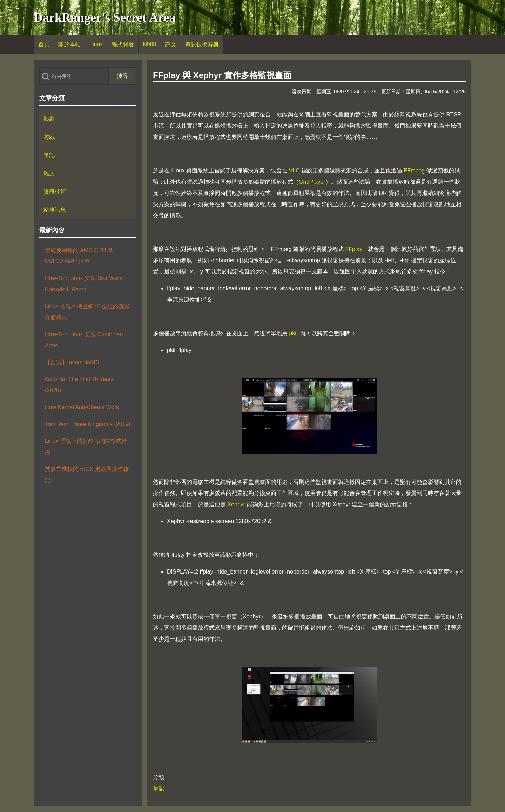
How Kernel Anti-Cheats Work (82, 407)
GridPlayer (312, 182)
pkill (294, 333)
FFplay (354, 249)
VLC (294, 171)
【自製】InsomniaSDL (73, 362)
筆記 (159, 788)
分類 (159, 777)
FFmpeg (415, 171)
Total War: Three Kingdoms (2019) (88, 424)
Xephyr (236, 504)
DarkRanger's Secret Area (105, 18)
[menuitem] (44, 45)
